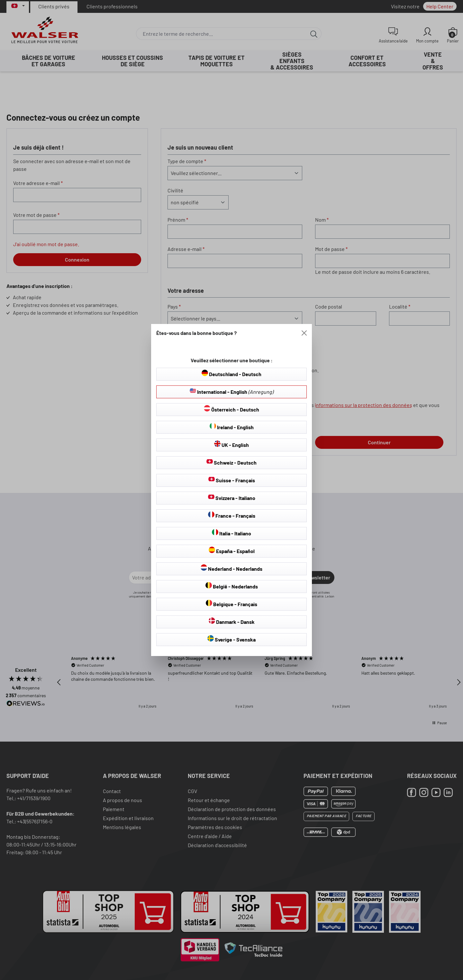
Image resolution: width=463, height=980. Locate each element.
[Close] (304, 333)
